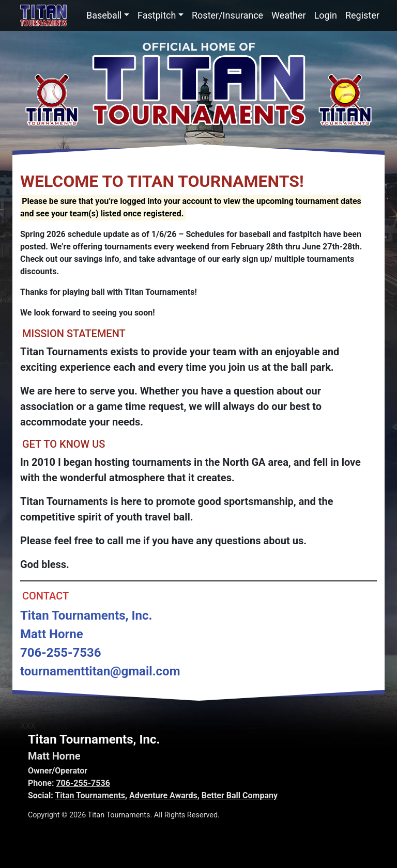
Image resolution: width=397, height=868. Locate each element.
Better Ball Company (240, 795)
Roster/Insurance (227, 15)
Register (362, 15)
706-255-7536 (83, 783)
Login (326, 15)
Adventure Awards (163, 795)
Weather (288, 15)
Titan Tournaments (90, 795)
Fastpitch (157, 15)
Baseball (104, 15)
